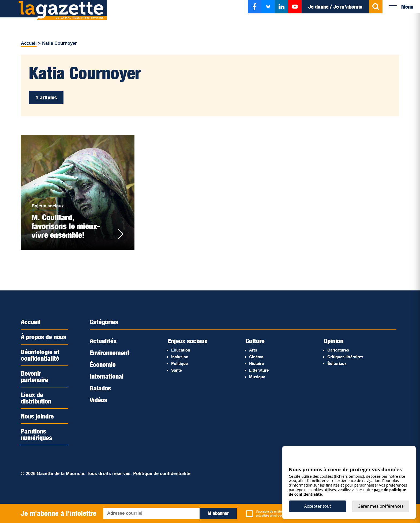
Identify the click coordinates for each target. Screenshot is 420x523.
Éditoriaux (337, 363)
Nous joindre (37, 416)
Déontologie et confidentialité (40, 355)
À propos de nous (44, 337)
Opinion (334, 341)
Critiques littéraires (345, 357)
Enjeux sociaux (48, 206)
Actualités (103, 341)
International (107, 376)
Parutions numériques (36, 434)
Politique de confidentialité (162, 474)
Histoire (256, 363)
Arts (253, 350)
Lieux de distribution (36, 398)
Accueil (29, 43)
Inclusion (180, 357)
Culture (255, 341)
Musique (257, 377)
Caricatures (338, 350)
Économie (103, 364)
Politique (179, 363)
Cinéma (256, 357)
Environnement (110, 353)
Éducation (181, 350)
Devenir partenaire (35, 376)
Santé (177, 370)
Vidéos (98, 400)
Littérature (259, 370)
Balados (100, 388)
